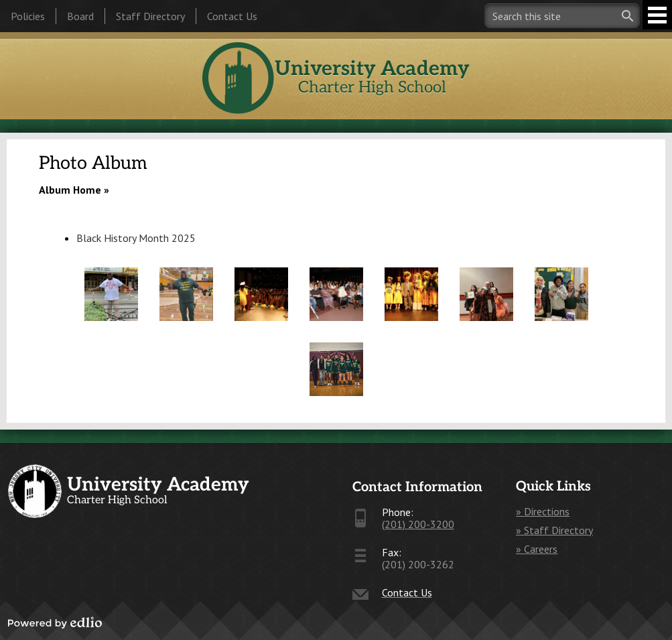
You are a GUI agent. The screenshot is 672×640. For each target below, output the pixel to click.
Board (80, 16)
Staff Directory (150, 16)
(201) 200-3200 (418, 524)
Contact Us (232, 16)
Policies (28, 16)
